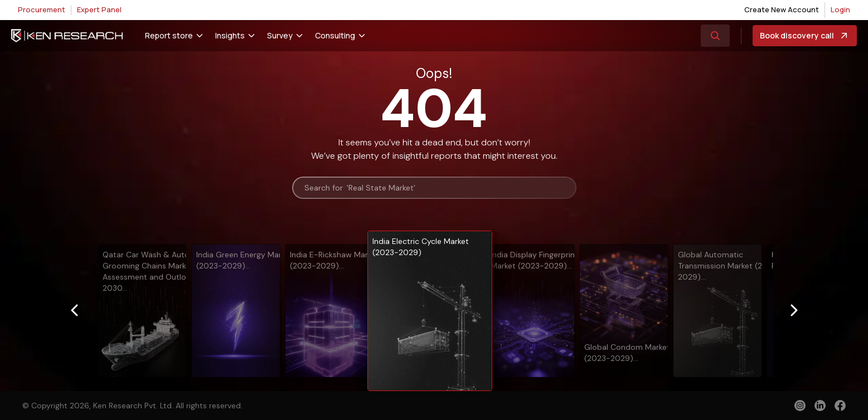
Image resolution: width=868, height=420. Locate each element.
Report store (169, 35)
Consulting (335, 35)
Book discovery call (805, 36)
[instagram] (800, 406)
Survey (280, 35)
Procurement (42, 9)
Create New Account (782, 9)
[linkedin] (820, 406)
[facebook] (840, 407)
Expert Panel (99, 9)
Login (840, 9)
